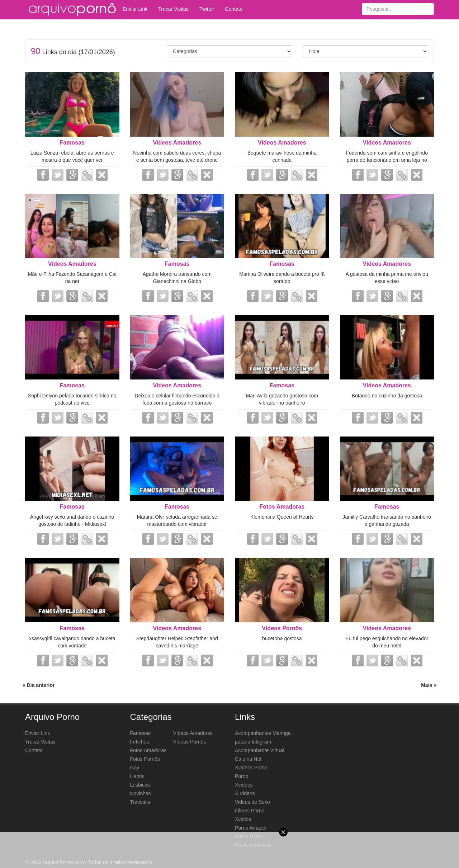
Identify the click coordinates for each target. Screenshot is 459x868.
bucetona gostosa (282, 638)
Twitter (207, 9)
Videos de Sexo (252, 802)
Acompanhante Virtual (260, 750)
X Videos (245, 793)
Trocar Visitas (173, 9)
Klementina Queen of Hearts (282, 517)
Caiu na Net (248, 759)
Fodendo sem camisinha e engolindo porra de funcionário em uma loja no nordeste (387, 160)
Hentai (137, 776)
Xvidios (243, 819)
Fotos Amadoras (282, 507)
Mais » (429, 685)
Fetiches (140, 742)
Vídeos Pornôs (282, 628)
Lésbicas (140, 785)
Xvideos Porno (251, 768)
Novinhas (141, 793)
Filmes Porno (250, 811)
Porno (242, 776)
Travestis (140, 802)
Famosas (72, 143)
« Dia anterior (39, 685)
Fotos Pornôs (145, 759)
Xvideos (244, 785)
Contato (234, 9)
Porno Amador (251, 828)
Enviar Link (135, 9)
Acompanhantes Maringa (263, 733)
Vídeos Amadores (177, 143)
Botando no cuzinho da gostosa (387, 396)
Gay (135, 768)
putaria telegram (253, 742)
